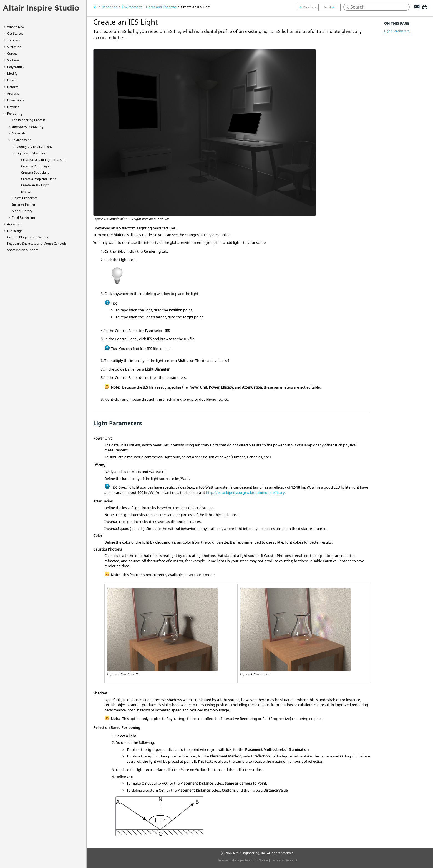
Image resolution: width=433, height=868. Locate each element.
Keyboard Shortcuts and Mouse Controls (37, 243)
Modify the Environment (34, 147)
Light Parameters (397, 31)
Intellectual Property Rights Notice (243, 860)
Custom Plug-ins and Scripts (28, 237)
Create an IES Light (35, 185)
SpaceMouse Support (23, 250)
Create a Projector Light (38, 179)
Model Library (22, 211)
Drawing (13, 107)
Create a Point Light (36, 166)
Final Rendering (23, 217)
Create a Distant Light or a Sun (43, 160)
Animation (15, 224)
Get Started (15, 33)
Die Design (15, 231)
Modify (12, 73)
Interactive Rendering (28, 127)
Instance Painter (24, 204)
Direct (12, 80)
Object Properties (25, 198)
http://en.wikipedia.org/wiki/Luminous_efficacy (245, 492)
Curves (12, 53)
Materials (19, 133)
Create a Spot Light (35, 172)
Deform (13, 87)
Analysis (13, 93)
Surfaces (13, 60)
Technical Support (284, 860)
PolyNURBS (15, 67)
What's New (16, 27)
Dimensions (16, 100)
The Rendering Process (29, 120)
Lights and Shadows (31, 153)
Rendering (15, 113)
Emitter (26, 192)
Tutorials (14, 40)
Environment (21, 140)
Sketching (14, 47)
